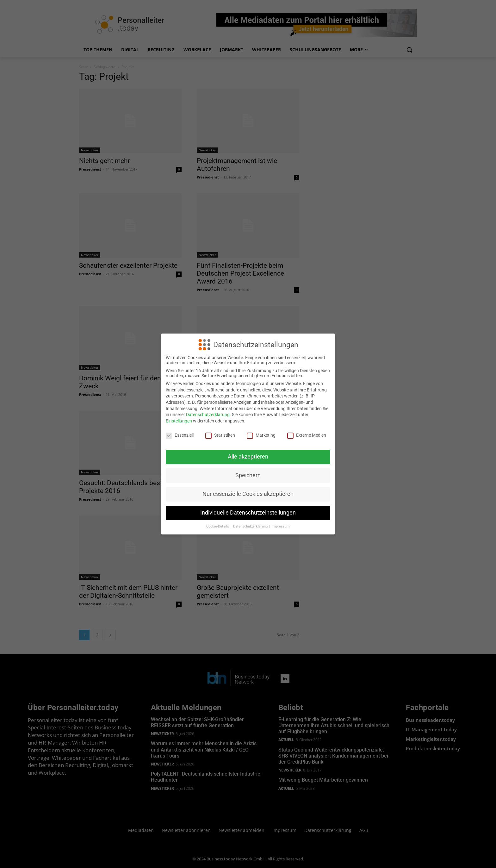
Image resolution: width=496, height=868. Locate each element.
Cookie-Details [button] (218, 526)
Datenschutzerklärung (208, 415)
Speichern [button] (248, 475)
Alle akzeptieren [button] (248, 457)
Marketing (261, 435)
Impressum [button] (281, 526)
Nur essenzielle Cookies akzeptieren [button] (248, 494)
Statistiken (220, 435)
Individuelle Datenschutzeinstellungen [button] (248, 513)
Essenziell (180, 435)
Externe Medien (307, 435)
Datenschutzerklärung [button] (251, 526)
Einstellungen (179, 421)
